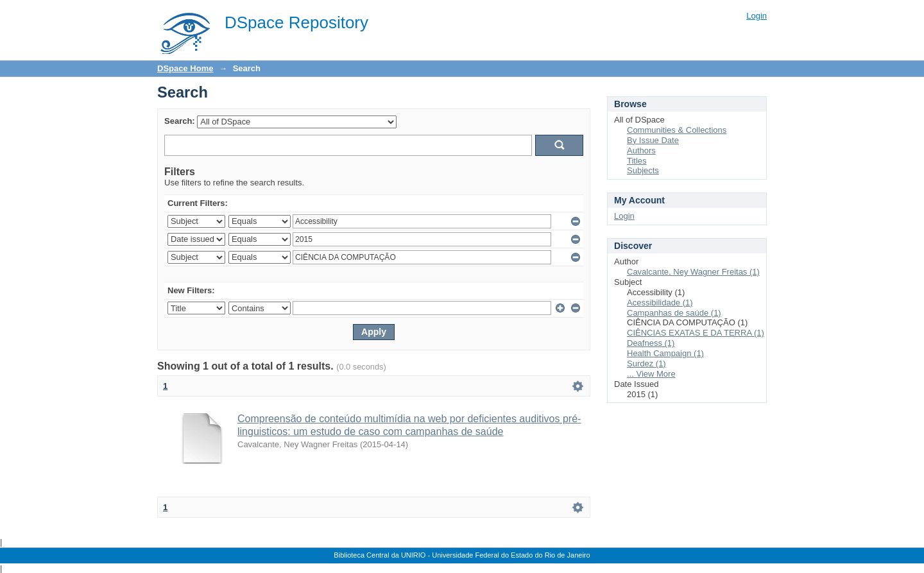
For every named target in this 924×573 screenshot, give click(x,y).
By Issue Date (653, 140)
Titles (637, 161)
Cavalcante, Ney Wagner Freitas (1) (693, 272)
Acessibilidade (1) (660, 303)
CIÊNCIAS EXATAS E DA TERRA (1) (696, 333)
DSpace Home (185, 68)
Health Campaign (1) (665, 353)
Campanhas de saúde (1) (674, 313)
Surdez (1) (646, 363)
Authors (641, 150)
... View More (651, 374)
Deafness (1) (651, 343)
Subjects (643, 170)
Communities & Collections (677, 130)
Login (757, 16)
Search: (180, 121)
